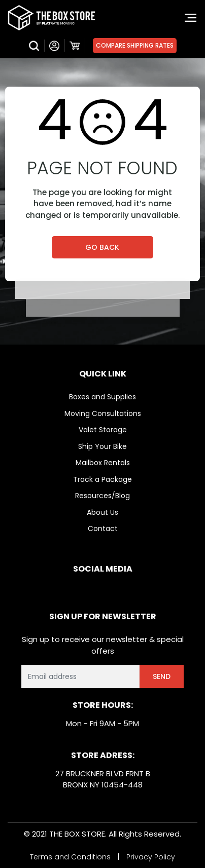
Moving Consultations (103, 413)
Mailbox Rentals (103, 463)
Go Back (102, 247)
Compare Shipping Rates (135, 45)
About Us (102, 512)
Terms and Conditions (70, 857)
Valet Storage (103, 430)
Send (162, 676)
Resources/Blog (102, 496)
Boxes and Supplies (102, 397)
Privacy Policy (151, 857)
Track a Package (102, 479)
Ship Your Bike (102, 446)
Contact (103, 529)
